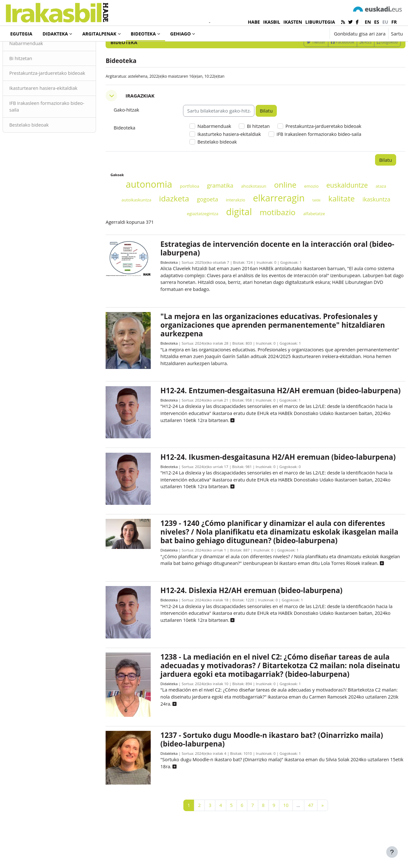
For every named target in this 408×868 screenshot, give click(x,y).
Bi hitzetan (36, 85)
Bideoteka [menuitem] (143, 34)
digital (253, 240)
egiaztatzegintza (216, 242)
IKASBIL (272, 22)
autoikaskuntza (160, 228)
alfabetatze (328, 242)
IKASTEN (293, 22)
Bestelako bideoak (45, 160)
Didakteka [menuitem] (55, 34)
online (291, 213)
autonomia (154, 212)
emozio (317, 214)
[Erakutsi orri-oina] (392, 852)
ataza (132, 228)
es (377, 22)
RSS (350, 68)
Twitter (301, 68)
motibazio (292, 240)
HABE (254, 22)
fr (394, 22)
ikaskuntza (179, 241)
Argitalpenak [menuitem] (99, 34)
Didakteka (173, 584)
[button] (305, 34)
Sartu (397, 34)
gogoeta (230, 227)
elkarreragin (302, 226)
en (368, 22)
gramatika (225, 214)
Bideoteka (173, 291)
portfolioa (195, 214)
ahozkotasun (259, 214)
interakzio (259, 228)
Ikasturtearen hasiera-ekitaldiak (60, 122)
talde (340, 228)
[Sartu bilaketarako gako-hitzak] (334, 51)
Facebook (327, 68)
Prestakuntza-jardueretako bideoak (54, 104)
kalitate (365, 227)
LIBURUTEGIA (320, 22)
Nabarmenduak (42, 70)
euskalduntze (352, 213)
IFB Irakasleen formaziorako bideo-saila (56, 141)
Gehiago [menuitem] (180, 34)
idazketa (197, 227)
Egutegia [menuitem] (21, 34)
